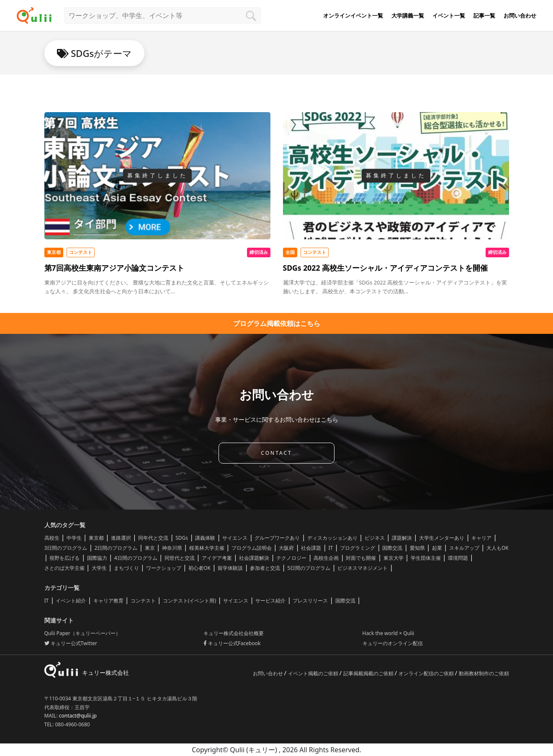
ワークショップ (164, 568)
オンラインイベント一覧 (353, 15)
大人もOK (498, 548)
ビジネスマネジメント (363, 568)
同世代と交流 (180, 558)
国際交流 (392, 548)
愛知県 (417, 548)
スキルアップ (464, 548)
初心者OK (199, 568)
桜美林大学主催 (207, 548)
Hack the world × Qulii (388, 633)
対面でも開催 (361, 558)
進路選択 (121, 538)
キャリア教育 (108, 601)
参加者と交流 (265, 568)
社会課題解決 (254, 558)
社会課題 (311, 548)
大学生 (99, 568)
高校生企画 (326, 558)
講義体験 (205, 538)
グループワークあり (277, 538)
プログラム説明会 (252, 548)
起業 (437, 548)
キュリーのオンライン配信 (393, 643)
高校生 (52, 538)
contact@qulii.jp (78, 716)
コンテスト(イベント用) (189, 601)
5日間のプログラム (309, 568)
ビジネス (375, 538)
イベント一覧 (449, 15)
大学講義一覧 (408, 15)
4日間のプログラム (136, 558)
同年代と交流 (153, 538)
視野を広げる (64, 558)
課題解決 (402, 538)
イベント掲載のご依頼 (314, 673)
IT (331, 548)
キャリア (481, 538)
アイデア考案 (217, 558)
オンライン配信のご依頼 (427, 673)
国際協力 (97, 558)
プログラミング (358, 548)
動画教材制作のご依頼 (484, 673)
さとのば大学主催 (64, 568)
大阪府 (286, 548)
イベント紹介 (71, 601)
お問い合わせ (520, 15)
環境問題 (458, 558)
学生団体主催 (426, 558)
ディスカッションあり (332, 538)
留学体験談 (230, 568)
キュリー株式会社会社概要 (234, 633)
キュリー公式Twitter (71, 643)
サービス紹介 (270, 601)
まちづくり (126, 568)
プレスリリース (310, 601)
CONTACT (276, 453)
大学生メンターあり (442, 538)
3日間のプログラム (66, 548)
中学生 (74, 538)
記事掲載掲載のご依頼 (369, 673)
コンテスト (143, 601)
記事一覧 (484, 15)
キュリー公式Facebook (232, 643)
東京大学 (394, 558)
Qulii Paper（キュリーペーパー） (82, 633)
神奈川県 (172, 548)
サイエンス (235, 538)
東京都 (96, 538)
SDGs (182, 538)
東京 (150, 548)
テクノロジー (291, 558)
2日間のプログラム (116, 548)
